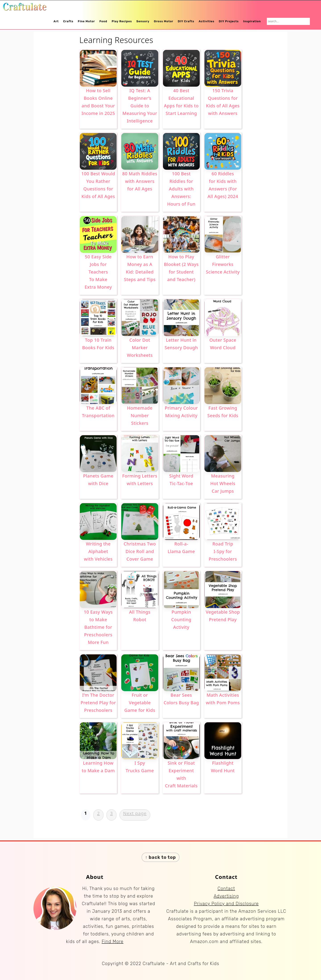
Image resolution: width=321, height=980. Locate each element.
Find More (113, 941)
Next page (135, 813)
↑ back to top (161, 857)
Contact (226, 888)
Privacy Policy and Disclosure (226, 904)
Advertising (226, 896)
